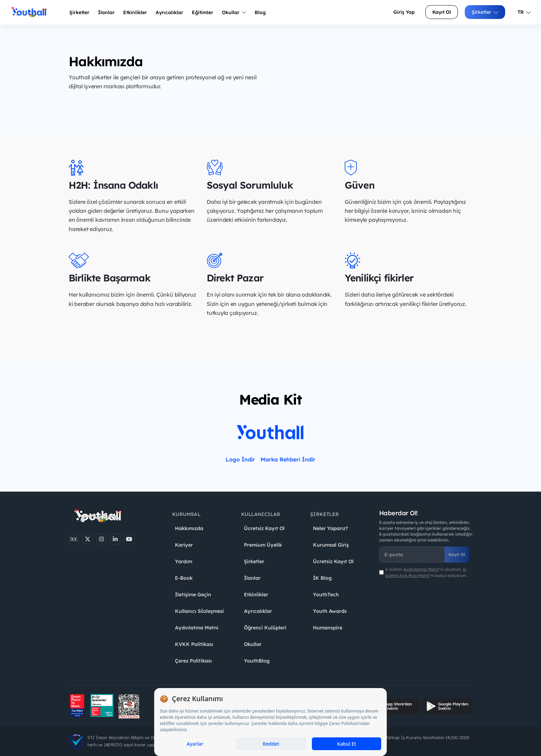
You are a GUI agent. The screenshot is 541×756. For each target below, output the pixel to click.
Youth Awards (330, 611)
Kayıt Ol (442, 12)
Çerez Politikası (193, 661)
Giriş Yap (404, 12)
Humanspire (328, 628)
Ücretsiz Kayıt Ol (264, 528)
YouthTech (326, 595)
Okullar (234, 12)
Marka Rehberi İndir (288, 459)
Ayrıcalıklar (258, 611)
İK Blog (322, 578)
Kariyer (184, 545)
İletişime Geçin (193, 595)
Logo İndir (240, 459)
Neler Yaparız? (330, 528)
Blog (260, 12)
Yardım (184, 561)
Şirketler (79, 12)
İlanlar (106, 12)
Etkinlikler (135, 12)
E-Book (184, 578)
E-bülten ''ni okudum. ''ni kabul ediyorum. (426, 572)
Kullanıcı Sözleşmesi (199, 611)
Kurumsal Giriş (331, 545)
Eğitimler (203, 12)
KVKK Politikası (194, 644)
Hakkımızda (189, 528)
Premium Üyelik (263, 545)
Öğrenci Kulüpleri (265, 628)
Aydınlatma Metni (197, 628)
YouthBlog (257, 661)
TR (524, 12)
